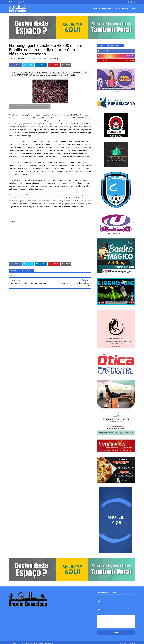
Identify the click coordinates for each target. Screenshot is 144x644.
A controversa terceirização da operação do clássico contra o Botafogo (36, 115)
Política (132, 9)
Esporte (118, 9)
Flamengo (55, 58)
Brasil (104, 9)
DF (100, 9)
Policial (125, 9)
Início (95, 9)
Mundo (111, 9)
